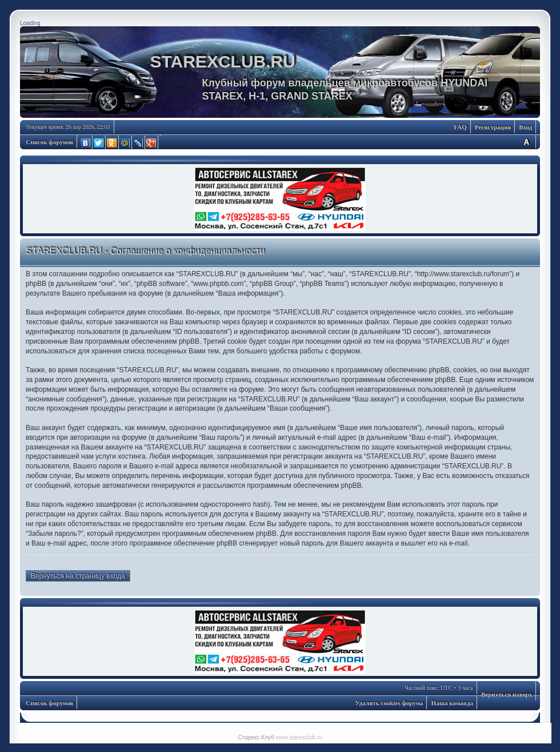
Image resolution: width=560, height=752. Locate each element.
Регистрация (493, 127)
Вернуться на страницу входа (78, 576)
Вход (525, 127)
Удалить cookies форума (389, 703)
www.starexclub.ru (299, 737)
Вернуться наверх (507, 694)
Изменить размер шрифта (526, 142)
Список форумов (50, 142)
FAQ (461, 127)
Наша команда (452, 703)
